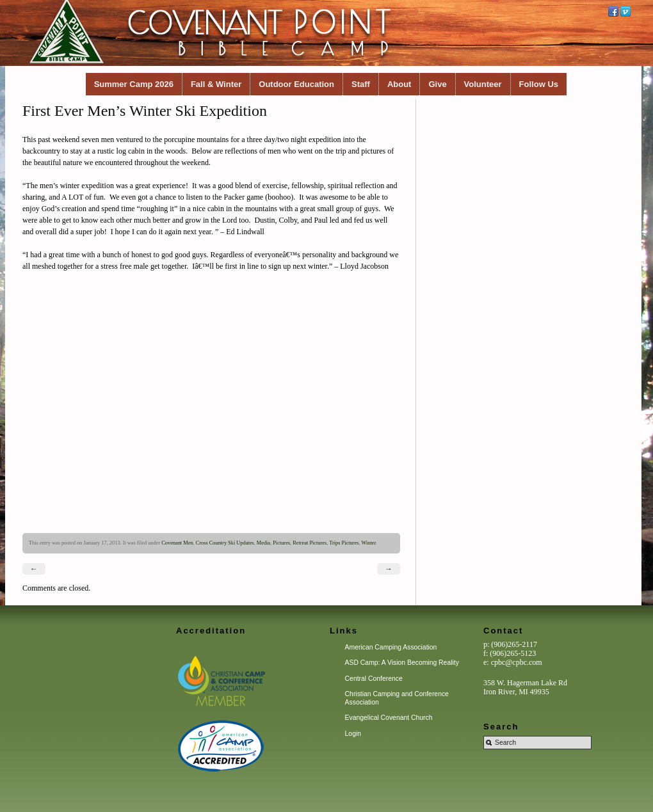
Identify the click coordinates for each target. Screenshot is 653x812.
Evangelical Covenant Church (389, 718)
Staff (361, 84)
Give (437, 84)
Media (263, 543)
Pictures (281, 543)
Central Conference (374, 679)
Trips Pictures (344, 543)
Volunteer (483, 84)
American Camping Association (391, 647)
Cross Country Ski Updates (225, 543)
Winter (368, 543)
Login (353, 734)
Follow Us (539, 84)
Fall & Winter (216, 84)
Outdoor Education (296, 84)
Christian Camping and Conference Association (397, 698)
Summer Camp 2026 (134, 84)
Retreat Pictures (310, 543)
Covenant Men (177, 543)
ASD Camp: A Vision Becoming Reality (402, 663)
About (399, 84)
